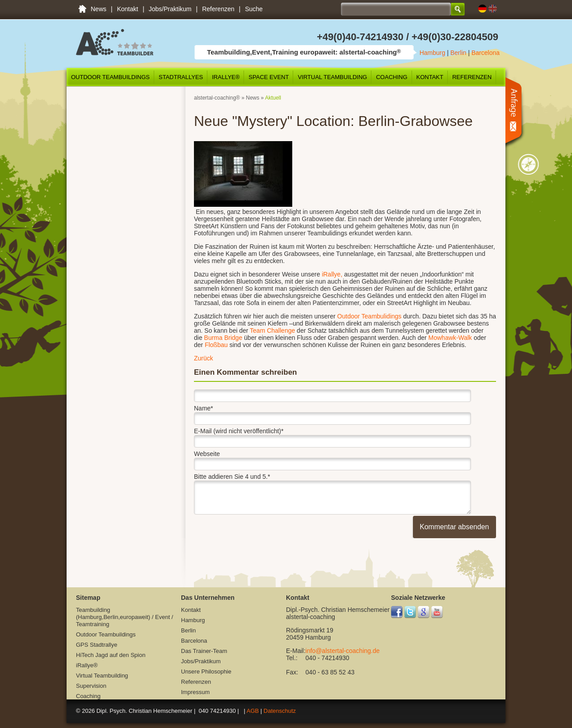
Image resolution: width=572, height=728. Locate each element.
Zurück (204, 358)
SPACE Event (269, 77)
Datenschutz (280, 711)
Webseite (207, 454)
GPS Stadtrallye (97, 645)
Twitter (410, 612)
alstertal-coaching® (217, 98)
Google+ (424, 612)
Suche (254, 9)
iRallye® (226, 77)
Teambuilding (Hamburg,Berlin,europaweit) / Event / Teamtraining (82, 9)
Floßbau (217, 345)
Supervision (91, 686)
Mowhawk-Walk (450, 338)
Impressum (195, 692)
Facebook (397, 612)
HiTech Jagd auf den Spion (111, 655)
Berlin (458, 53)
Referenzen (218, 9)
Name (204, 407)
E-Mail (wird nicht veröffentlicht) (239, 430)
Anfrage (516, 113)
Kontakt (128, 9)
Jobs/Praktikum (170, 9)
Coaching (391, 77)
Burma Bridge (224, 338)
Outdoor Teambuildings (110, 77)
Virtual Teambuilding (332, 77)
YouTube (437, 612)
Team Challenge (272, 331)
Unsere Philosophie (206, 672)
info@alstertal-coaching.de (343, 651)
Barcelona (486, 53)
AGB (253, 711)
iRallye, (331, 274)
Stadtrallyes (181, 77)
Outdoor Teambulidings (369, 316)
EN (493, 9)
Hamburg (433, 53)
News (99, 9)
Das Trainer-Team (204, 651)
